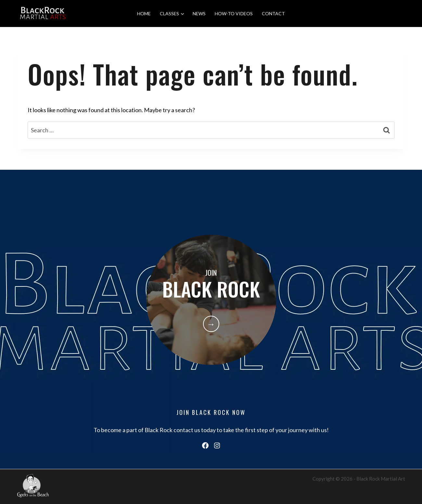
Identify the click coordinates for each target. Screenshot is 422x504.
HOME (144, 13)
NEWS (199, 13)
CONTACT (273, 13)
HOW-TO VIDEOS (234, 13)
